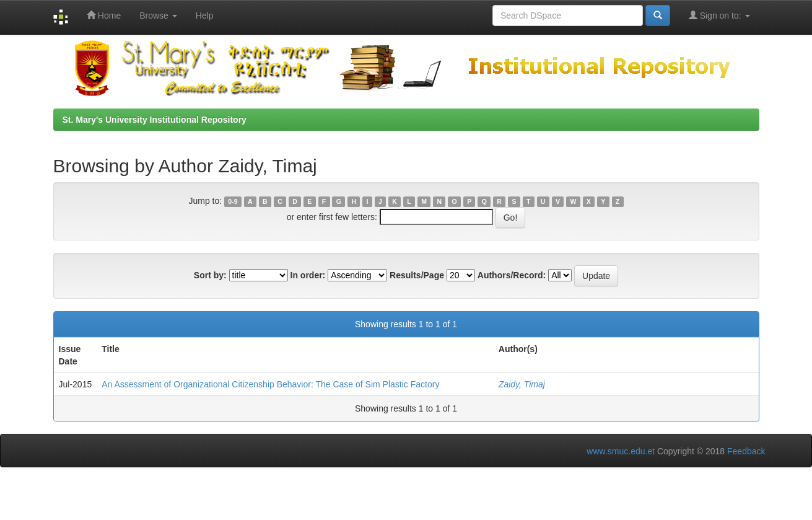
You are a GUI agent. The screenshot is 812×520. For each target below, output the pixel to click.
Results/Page (417, 275)
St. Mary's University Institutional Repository (155, 120)
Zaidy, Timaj (522, 384)
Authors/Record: (512, 275)
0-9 (233, 201)
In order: (308, 275)
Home (104, 15)
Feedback (746, 451)
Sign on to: (719, 15)
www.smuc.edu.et (621, 451)
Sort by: (210, 275)
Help (205, 15)
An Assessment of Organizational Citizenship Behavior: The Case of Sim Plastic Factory (270, 384)
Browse (158, 15)
